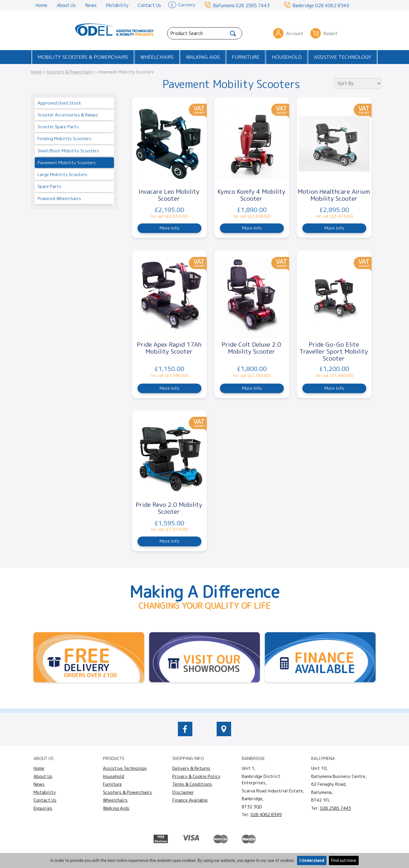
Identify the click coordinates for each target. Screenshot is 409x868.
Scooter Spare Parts (58, 127)
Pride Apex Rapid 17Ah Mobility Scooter (169, 348)
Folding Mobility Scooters (65, 139)
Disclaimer (183, 792)
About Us (66, 5)
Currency (182, 4)
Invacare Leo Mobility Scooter (169, 195)
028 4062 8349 (332, 6)
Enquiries (43, 808)
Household (287, 57)
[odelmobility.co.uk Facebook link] (185, 734)
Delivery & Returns (191, 768)
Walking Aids (203, 57)
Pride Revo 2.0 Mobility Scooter (169, 508)
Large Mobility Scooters (62, 174)
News (91, 5)
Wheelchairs (157, 57)
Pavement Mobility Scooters (67, 163)
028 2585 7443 (253, 6)
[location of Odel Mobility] (224, 734)
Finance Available (190, 800)
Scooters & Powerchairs (70, 72)
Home (41, 5)
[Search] (233, 33)
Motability (117, 5)
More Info (170, 228)
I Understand (312, 860)
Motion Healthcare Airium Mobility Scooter (334, 195)
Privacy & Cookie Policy (196, 776)
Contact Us (149, 5)
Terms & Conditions (192, 784)
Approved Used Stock (59, 103)
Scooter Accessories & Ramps (68, 115)
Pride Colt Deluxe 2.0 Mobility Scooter (251, 348)
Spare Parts (49, 186)
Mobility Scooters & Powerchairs (83, 57)
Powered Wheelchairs (59, 199)
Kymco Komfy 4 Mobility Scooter (251, 195)
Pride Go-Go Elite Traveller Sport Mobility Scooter (334, 351)
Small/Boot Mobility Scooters (68, 151)
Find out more (344, 860)
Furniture (246, 57)
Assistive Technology (343, 57)
